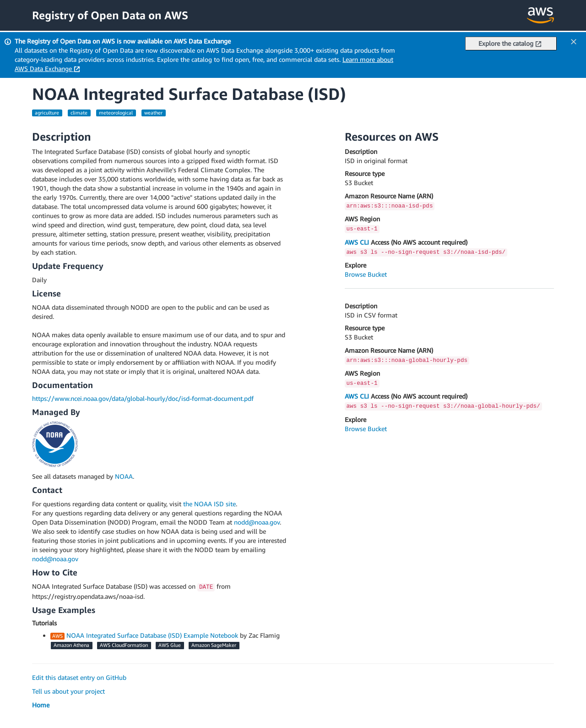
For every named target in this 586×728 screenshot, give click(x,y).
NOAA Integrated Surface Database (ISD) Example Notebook (152, 635)
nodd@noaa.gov (257, 522)
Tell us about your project (68, 691)
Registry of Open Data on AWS (110, 15)
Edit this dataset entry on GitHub (79, 677)
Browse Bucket (366, 274)
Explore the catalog (510, 43)
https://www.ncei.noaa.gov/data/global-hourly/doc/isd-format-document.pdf (143, 398)
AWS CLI (357, 242)
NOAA (124, 476)
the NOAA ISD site (209, 504)
